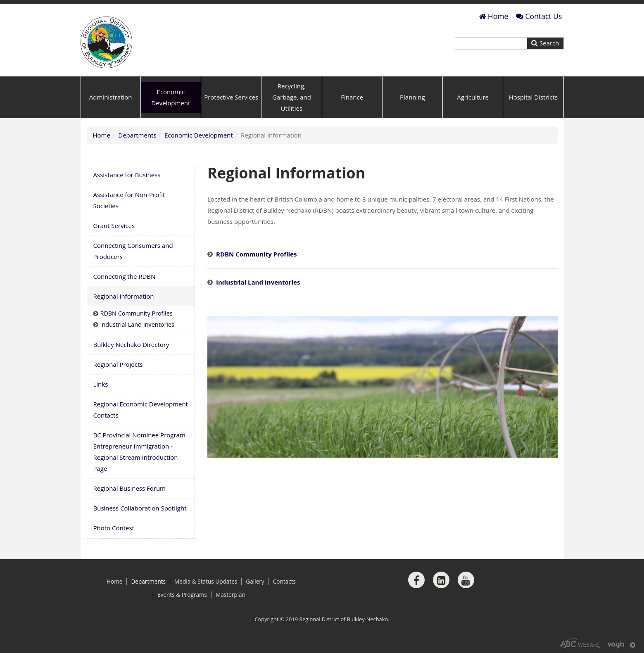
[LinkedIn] (441, 580)
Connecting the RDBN (125, 276)
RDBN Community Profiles (257, 254)
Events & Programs (182, 595)
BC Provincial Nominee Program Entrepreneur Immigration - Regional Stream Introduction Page (139, 452)
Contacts (284, 582)
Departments (137, 135)
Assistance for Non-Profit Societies (129, 200)
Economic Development (171, 97)
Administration (111, 97)
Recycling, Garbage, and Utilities (292, 97)
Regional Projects (118, 364)
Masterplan (231, 595)
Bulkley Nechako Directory (131, 344)
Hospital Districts (533, 97)
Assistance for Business (127, 175)
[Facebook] (416, 580)
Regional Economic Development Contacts (141, 410)
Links (101, 384)
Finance (352, 97)
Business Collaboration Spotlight (140, 508)
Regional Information (124, 296)
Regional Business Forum (130, 488)
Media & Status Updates (206, 582)
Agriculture (473, 97)
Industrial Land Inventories (258, 282)
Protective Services (231, 97)
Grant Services (114, 226)
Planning (412, 97)
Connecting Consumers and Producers (133, 251)
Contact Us (539, 16)
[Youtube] (466, 580)
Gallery (255, 582)
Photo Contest (114, 528)
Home (494, 16)
